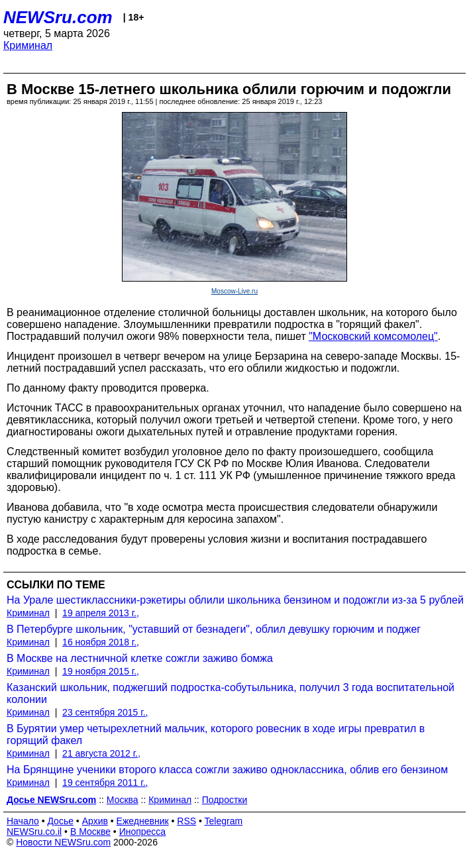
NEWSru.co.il (34, 832)
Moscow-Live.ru (234, 291)
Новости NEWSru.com (63, 842)
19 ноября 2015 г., (101, 671)
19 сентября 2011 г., (105, 783)
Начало (23, 821)
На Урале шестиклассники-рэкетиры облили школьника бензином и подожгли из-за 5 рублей (235, 600)
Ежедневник (143, 821)
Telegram (224, 821)
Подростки (225, 800)
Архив (95, 821)
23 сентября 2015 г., (105, 712)
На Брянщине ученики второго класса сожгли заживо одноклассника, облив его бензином (227, 770)
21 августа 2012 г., (101, 753)
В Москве (90, 832)
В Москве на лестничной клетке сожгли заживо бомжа (140, 658)
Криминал (28, 45)
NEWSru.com (58, 17)
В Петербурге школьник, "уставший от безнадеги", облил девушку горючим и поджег (214, 629)
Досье (60, 821)
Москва (123, 800)
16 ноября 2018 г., (101, 642)
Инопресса (143, 832)
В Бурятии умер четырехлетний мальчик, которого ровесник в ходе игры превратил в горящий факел (216, 734)
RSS (186, 821)
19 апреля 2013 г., (101, 613)
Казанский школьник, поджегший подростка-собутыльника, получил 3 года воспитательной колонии (231, 693)
